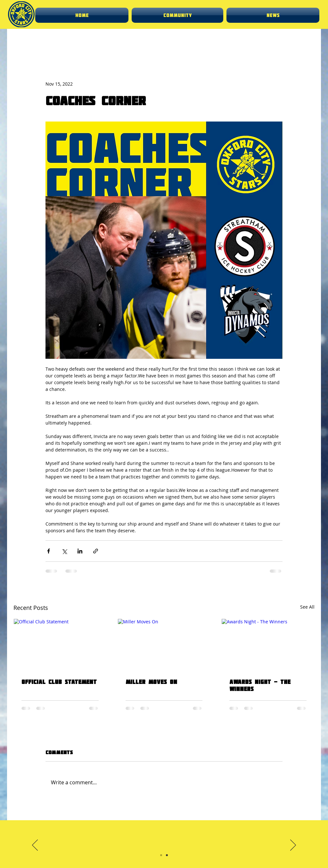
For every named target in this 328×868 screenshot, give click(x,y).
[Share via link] (96, 551)
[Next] (293, 846)
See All (307, 607)
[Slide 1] (161, 855)
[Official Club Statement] (60, 645)
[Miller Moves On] (164, 645)
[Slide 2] (167, 855)
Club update (96, 42)
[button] (306, 42)
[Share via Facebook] (49, 551)
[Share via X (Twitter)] (64, 551)
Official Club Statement (59, 682)
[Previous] (35, 846)
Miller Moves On (151, 682)
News (29, 42)
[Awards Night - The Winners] (268, 645)
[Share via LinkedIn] (80, 551)
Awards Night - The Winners (260, 685)
